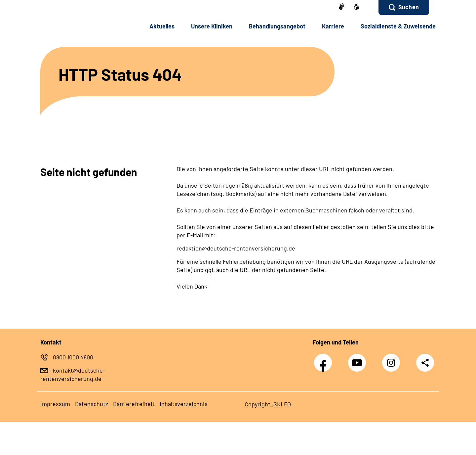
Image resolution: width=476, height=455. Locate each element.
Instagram (393, 359)
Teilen (425, 363)
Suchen (409, 7)
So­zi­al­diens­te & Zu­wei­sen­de (398, 26)
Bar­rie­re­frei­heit (134, 404)
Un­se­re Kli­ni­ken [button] (212, 26)
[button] (404, 7)
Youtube (359, 359)
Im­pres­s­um (55, 404)
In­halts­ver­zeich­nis (184, 404)
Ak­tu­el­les (162, 26)
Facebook (325, 359)
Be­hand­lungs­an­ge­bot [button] (277, 26)
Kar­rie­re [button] (333, 26)
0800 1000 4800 (73, 357)
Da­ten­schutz (92, 404)
